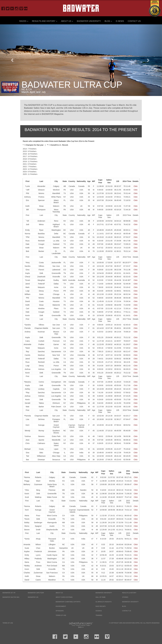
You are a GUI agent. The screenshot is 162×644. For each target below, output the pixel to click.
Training (99, 615)
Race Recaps (101, 606)
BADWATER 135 (33, 597)
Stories (125, 597)
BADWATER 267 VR (9, 593)
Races (24, 21)
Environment (61, 606)
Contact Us (134, 21)
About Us (67, 21)
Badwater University (89, 21)
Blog (108, 21)
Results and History (44, 21)
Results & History (129, 593)
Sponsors (60, 611)
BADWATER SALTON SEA (11, 597)
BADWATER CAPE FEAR (36, 593)
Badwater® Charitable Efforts (68, 602)
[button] (12, 60)
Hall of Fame (100, 597)
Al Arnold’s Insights (104, 602)
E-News (120, 21)
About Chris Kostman (64, 597)
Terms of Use (61, 615)
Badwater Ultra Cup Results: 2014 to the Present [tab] (81, 130)
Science (99, 611)
